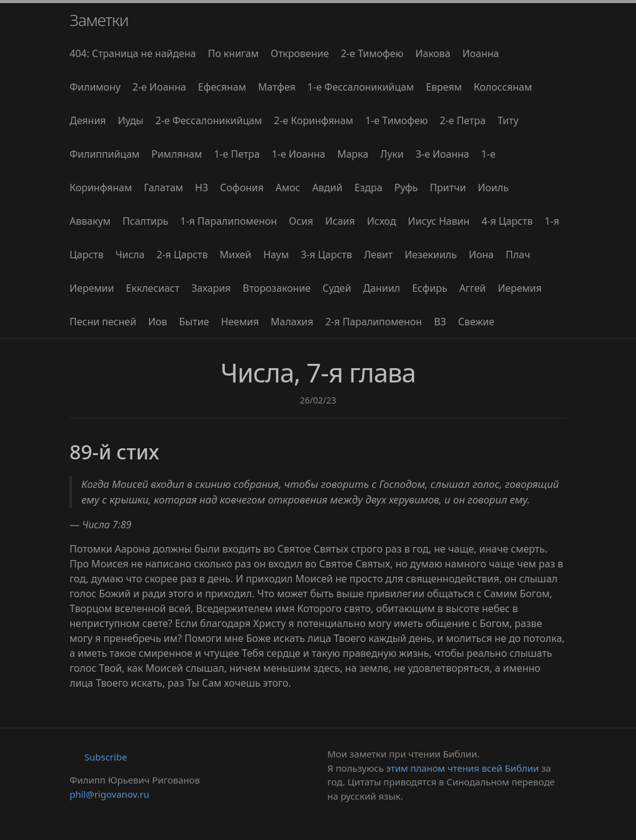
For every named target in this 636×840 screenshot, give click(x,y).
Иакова (433, 53)
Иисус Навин (439, 221)
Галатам (164, 187)
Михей (236, 255)
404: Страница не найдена (133, 53)
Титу (508, 120)
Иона (481, 255)
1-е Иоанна (298, 154)
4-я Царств (507, 221)
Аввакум (90, 221)
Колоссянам (503, 87)
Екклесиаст (153, 288)
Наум (276, 255)
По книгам (234, 53)
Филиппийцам (105, 154)
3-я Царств (326, 255)
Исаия (340, 221)
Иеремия (520, 288)
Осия (301, 221)
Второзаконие (277, 288)
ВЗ (440, 322)
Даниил (382, 288)
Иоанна (480, 53)
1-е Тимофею (397, 120)
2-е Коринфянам (314, 120)
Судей (337, 288)
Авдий (328, 187)
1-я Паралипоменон (229, 221)
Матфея (276, 87)
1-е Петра (237, 154)
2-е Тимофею (372, 53)
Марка (353, 154)
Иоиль (493, 187)
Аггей (472, 288)
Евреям (444, 87)
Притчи (448, 187)
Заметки (99, 20)
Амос (288, 187)
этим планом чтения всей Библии (463, 768)
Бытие (194, 322)
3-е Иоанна (442, 154)
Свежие (476, 322)
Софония (242, 187)
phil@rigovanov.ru (109, 794)
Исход (382, 221)
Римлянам (177, 154)
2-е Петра (463, 120)
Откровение (300, 53)
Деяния (88, 120)
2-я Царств (182, 255)
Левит (378, 255)
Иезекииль (430, 255)
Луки (392, 154)
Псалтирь (145, 221)
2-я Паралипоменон (374, 322)
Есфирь (429, 288)
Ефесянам (222, 87)
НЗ (202, 187)
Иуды (131, 120)
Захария (211, 288)
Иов (158, 322)
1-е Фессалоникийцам (361, 87)
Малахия (292, 322)
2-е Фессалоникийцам (209, 120)
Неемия (240, 322)
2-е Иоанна (159, 87)
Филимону (95, 87)
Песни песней (103, 322)
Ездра (369, 187)
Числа (130, 255)
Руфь (406, 187)
